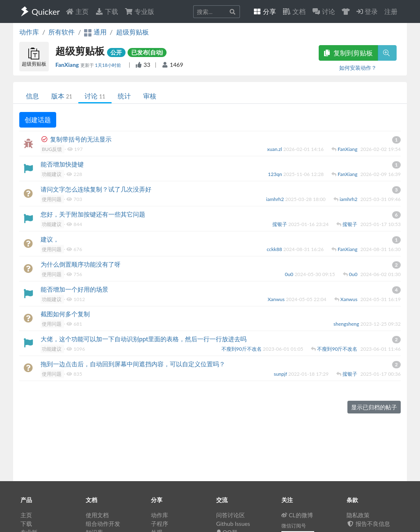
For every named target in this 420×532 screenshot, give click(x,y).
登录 (367, 11)
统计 (124, 96)
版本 (62, 96)
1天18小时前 (108, 65)
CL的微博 (297, 515)
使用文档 (97, 515)
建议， (50, 239)
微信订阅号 (294, 526)
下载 (107, 11)
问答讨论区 (231, 515)
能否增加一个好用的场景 (74, 289)
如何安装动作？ (358, 68)
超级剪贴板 (132, 32)
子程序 (160, 524)
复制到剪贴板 (348, 53)
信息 (32, 96)
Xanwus (277, 299)
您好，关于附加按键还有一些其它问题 (93, 214)
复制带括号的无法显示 (81, 139)
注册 (391, 11)
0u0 (290, 274)
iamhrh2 (276, 199)
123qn (275, 174)
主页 (77, 11)
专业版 (139, 11)
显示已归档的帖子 (374, 407)
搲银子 (280, 224)
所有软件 (62, 32)
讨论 (95, 96)
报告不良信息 (368, 524)
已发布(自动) (147, 52)
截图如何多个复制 (65, 314)
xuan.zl (275, 149)
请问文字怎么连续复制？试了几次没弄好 (96, 189)
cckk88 (275, 249)
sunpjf (281, 374)
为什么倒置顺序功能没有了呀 (81, 264)
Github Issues (233, 524)
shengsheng (347, 324)
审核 (150, 96)
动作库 (29, 32)
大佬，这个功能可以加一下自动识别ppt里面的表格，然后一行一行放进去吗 (144, 339)
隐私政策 (358, 515)
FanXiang (68, 65)
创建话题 (38, 120)
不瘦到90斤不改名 (242, 349)
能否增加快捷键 (62, 164)
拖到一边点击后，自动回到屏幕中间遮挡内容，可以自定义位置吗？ (133, 364)
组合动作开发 (103, 524)
